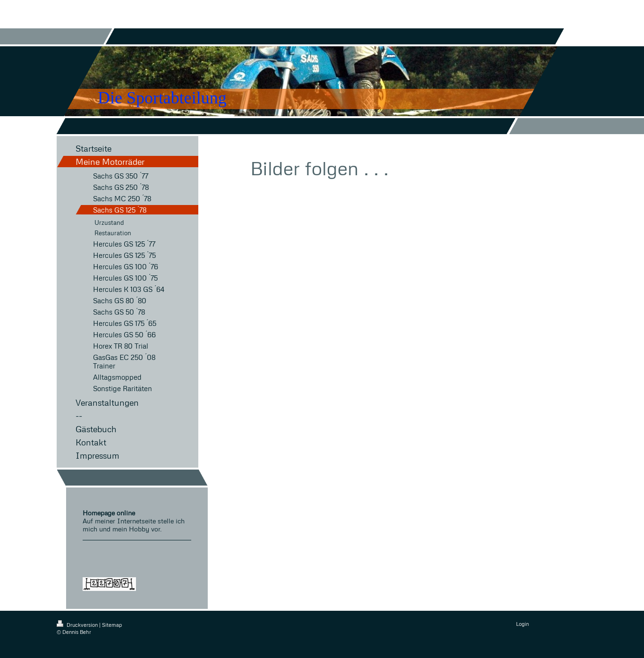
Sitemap (112, 625)
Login (522, 624)
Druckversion (78, 625)
